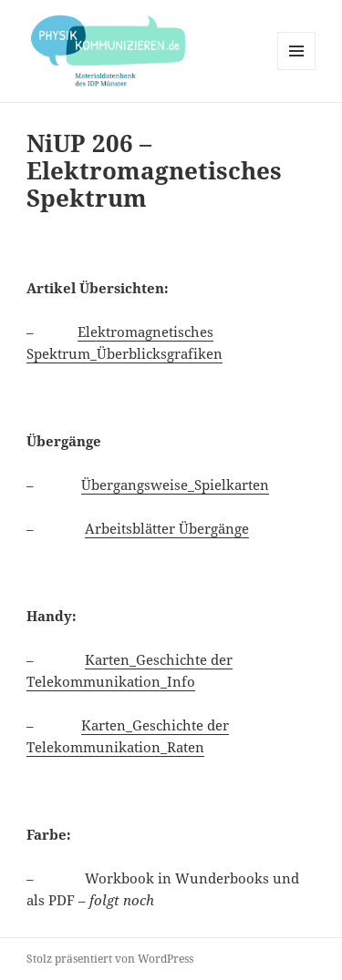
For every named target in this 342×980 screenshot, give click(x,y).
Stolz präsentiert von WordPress (110, 959)
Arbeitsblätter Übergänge (167, 528)
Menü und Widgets (297, 70)
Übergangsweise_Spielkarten (175, 485)
